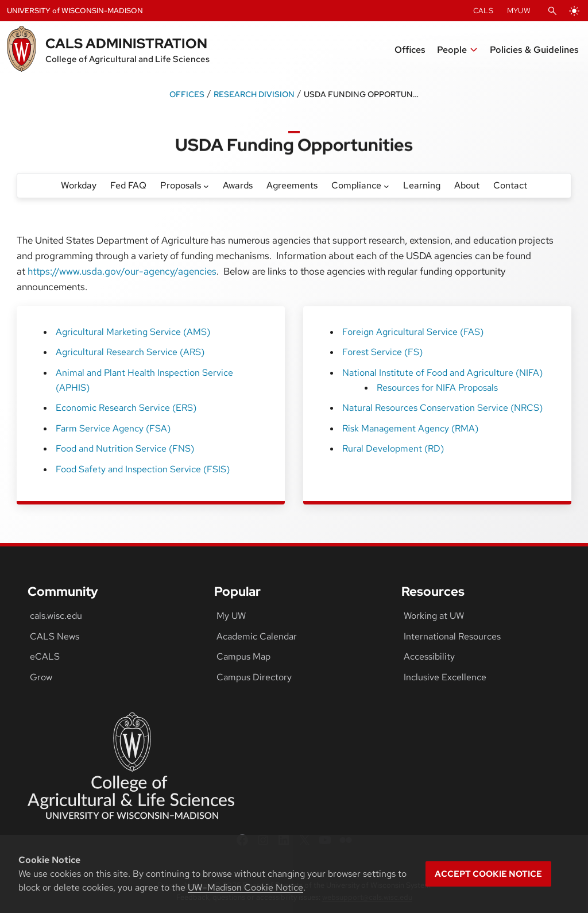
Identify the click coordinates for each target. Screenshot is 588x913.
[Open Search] (552, 11)
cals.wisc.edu (56, 616)
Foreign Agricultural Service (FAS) (413, 332)
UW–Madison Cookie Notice (245, 887)
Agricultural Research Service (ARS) (130, 352)
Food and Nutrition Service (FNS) (125, 448)
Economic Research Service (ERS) (126, 408)
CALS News (55, 636)
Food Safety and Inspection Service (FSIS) (143, 469)
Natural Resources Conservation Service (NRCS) (442, 408)
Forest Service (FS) (382, 352)
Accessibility (429, 656)
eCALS (45, 656)
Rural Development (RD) (393, 448)
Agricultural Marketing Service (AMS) (133, 332)
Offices (187, 94)
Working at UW (434, 616)
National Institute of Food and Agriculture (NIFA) (442, 373)
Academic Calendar (257, 636)
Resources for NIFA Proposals (437, 388)
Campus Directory (254, 677)
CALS (483, 11)
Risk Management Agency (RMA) (410, 428)
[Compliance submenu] (386, 186)
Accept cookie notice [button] (488, 874)
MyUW (519, 11)
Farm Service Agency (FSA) (113, 428)
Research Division (254, 94)
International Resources (452, 636)
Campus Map (243, 656)
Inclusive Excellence (445, 677)
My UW (231, 616)
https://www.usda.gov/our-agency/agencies (122, 271)
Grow (41, 677)
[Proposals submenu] (206, 186)
